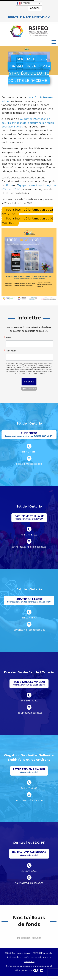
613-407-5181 (29, 452)
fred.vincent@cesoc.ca (29, 713)
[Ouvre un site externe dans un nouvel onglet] (27, 212)
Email (8, 337)
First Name (11, 351)
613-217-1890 (29, 618)
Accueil (35, 8)
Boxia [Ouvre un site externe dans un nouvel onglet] (10, 185)
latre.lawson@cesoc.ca (29, 800)
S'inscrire (29, 382)
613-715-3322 (29, 535)
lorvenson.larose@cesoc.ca (29, 630)
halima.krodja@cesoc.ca (29, 883)
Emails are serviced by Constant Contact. (29, 373)
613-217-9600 (29, 788)
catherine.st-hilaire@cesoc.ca (29, 547)
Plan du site (47, 953)
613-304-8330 (29, 871)
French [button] (23, 3)
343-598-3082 (29, 701)
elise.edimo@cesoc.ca (29, 464)
